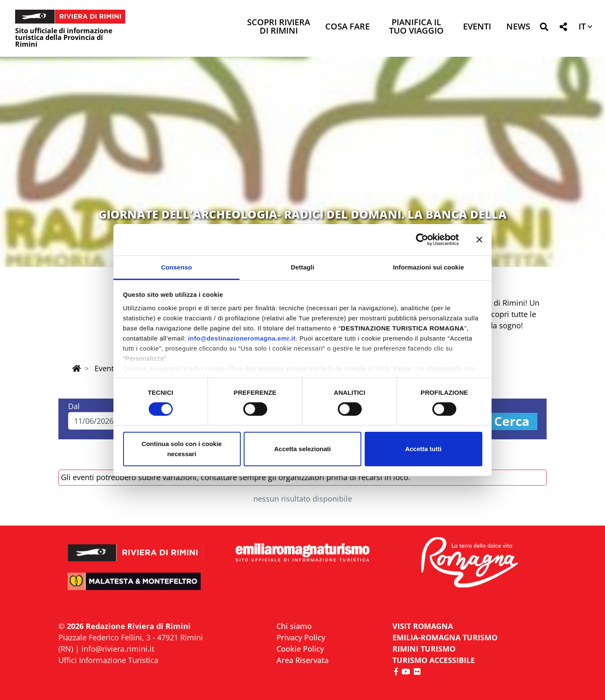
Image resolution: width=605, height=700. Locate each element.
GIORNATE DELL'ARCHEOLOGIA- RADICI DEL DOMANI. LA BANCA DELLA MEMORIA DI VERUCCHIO (302, 221)
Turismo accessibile (434, 660)
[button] (544, 28)
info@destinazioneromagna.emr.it (242, 338)
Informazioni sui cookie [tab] (429, 267)
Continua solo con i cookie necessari (182, 449)
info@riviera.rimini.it (118, 649)
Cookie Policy (300, 649)
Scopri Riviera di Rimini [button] (279, 27)
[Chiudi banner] (479, 240)
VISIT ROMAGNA (423, 626)
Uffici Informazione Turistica (108, 660)
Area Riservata (302, 660)
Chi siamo (294, 626)
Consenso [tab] (176, 267)
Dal (74, 406)
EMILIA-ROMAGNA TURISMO (445, 637)
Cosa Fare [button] (347, 27)
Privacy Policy (301, 637)
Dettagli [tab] (302, 267)
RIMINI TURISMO (424, 649)
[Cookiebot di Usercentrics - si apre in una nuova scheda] (422, 240)
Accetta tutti (423, 449)
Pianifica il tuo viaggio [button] (416, 27)
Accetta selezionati (302, 449)
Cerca (512, 421)
